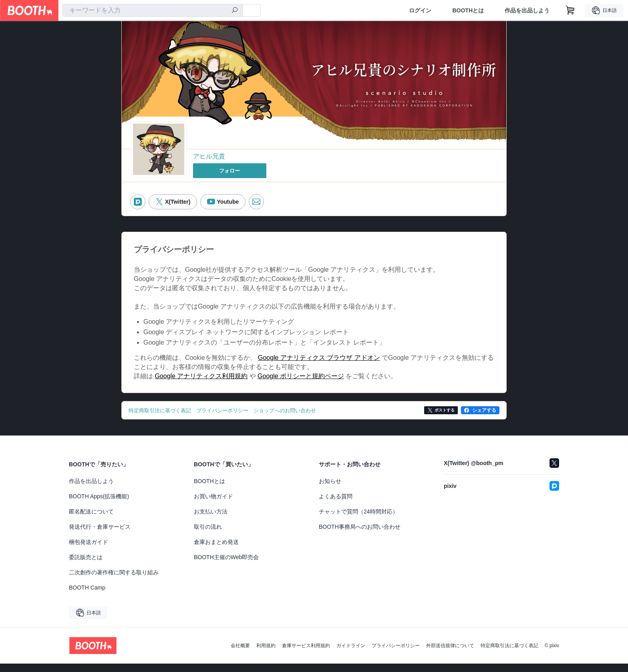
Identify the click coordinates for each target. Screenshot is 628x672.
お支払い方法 (211, 520)
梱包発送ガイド (89, 550)
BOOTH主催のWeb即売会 (226, 566)
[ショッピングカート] (570, 10)
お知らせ (330, 489)
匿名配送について (91, 520)
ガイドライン (351, 654)
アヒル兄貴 (209, 157)
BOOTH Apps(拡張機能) (99, 505)
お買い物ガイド (213, 505)
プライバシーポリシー (396, 654)
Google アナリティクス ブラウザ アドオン (319, 363)
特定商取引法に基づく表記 (509, 654)
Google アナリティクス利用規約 (201, 384)
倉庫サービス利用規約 (306, 654)
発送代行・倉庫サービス (100, 535)
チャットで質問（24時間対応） (358, 520)
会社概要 (240, 654)
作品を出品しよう (527, 10)
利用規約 (266, 654)
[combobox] (153, 10)
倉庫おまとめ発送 (216, 550)
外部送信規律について (450, 654)
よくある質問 (336, 505)
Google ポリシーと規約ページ (301, 384)
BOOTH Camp (87, 596)
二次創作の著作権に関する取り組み (114, 581)
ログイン (420, 10)
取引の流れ (208, 535)
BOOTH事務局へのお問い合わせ (360, 535)
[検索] (235, 11)
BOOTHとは (468, 10)
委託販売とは (86, 566)
